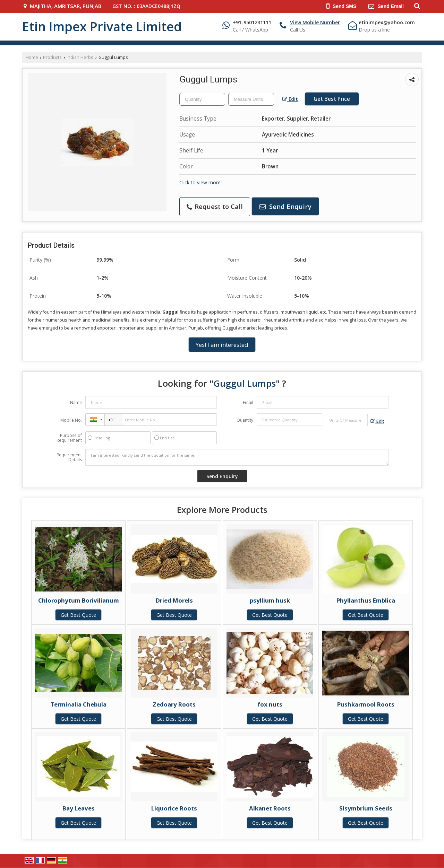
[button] (315, 22)
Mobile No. (71, 420)
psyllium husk (270, 600)
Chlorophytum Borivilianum (79, 600)
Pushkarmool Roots (366, 704)
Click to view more (200, 182)
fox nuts (270, 704)
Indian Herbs (80, 57)
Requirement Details (69, 457)
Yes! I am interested (222, 345)
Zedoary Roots (174, 704)
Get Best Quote (78, 615)
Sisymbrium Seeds (366, 808)
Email (248, 402)
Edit (290, 99)
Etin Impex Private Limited (102, 27)
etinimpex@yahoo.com (387, 22)
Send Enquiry (285, 206)
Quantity (245, 420)
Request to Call (215, 206)
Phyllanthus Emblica (366, 600)
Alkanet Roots (270, 808)
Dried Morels (174, 600)
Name (76, 402)
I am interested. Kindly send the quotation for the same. (237, 457)
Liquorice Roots (174, 808)
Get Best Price (332, 99)
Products (52, 57)
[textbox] (251, 99)
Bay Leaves (79, 808)
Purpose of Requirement (69, 438)
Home (32, 57)
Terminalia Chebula (78, 704)
